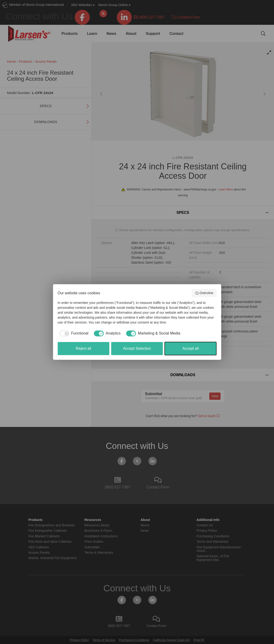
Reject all (83, 348)
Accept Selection (137, 348)
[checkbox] (73, 333)
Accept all (190, 348)
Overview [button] (204, 293)
